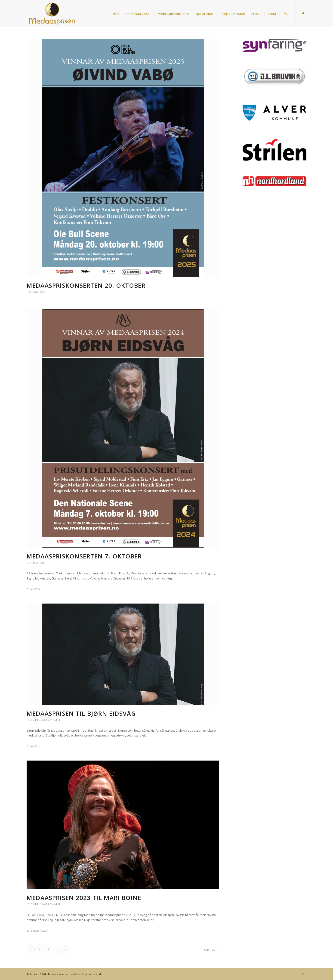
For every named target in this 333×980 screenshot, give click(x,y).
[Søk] (286, 14)
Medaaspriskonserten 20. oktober (86, 285)
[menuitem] (116, 14)
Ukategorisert (36, 292)
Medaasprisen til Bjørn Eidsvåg (81, 713)
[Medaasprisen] (52, 14)
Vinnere (55, 720)
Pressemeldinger (38, 720)
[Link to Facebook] (303, 13)
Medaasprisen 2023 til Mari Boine (84, 898)
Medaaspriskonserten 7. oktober (84, 556)
